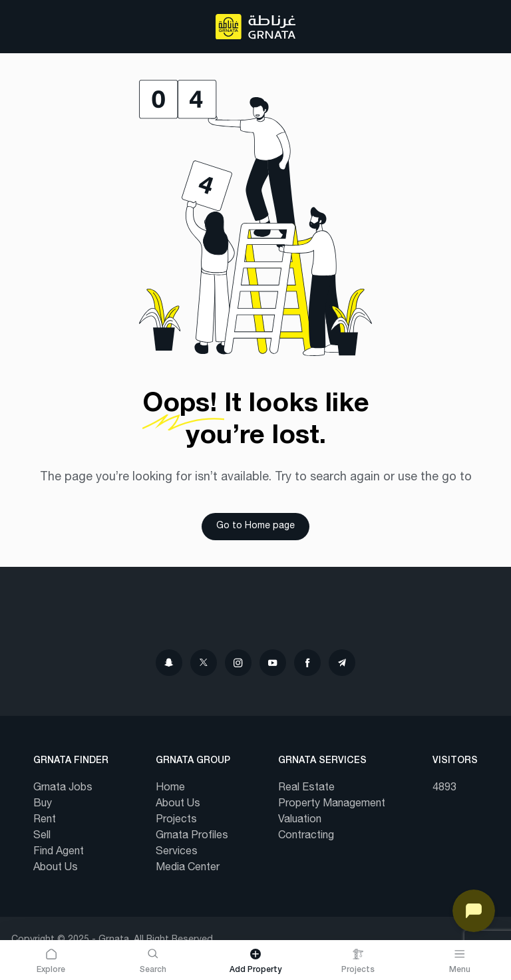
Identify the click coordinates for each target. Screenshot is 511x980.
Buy (43, 804)
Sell (42, 836)
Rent (45, 820)
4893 (444, 788)
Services (177, 852)
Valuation (300, 820)
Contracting (306, 836)
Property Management (332, 804)
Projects (176, 820)
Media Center (188, 868)
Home (170, 788)
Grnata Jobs (63, 788)
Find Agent (59, 852)
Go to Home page (255, 526)
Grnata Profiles (192, 836)
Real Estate (306, 788)
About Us (56, 868)
